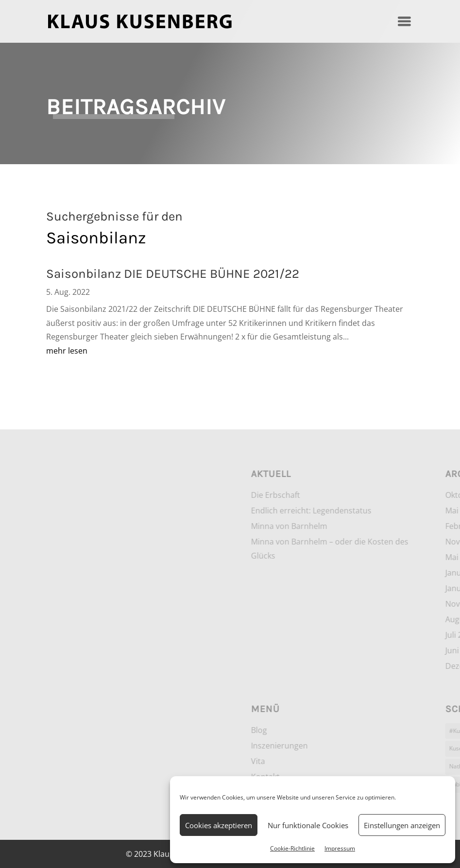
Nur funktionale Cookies (308, 825)
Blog (345, 730)
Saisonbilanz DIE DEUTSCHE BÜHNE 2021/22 (173, 274)
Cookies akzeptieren (219, 825)
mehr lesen (67, 351)
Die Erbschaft (362, 495)
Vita (344, 761)
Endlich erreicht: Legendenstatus (397, 511)
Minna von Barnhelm (375, 526)
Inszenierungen (366, 746)
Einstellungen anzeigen (402, 825)
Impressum (340, 848)
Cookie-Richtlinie (292, 848)
